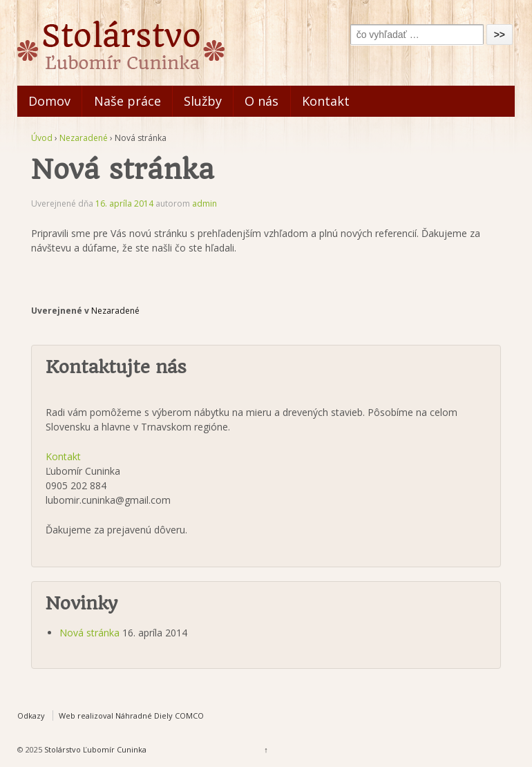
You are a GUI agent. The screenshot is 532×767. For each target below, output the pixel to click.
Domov (49, 101)
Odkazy (31, 716)
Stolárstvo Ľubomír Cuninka (94, 749)
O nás (262, 101)
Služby (203, 101)
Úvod (42, 138)
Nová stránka (89, 633)
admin (205, 203)
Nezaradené (84, 138)
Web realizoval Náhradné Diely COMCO (131, 716)
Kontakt (326, 101)
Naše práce (127, 101)
